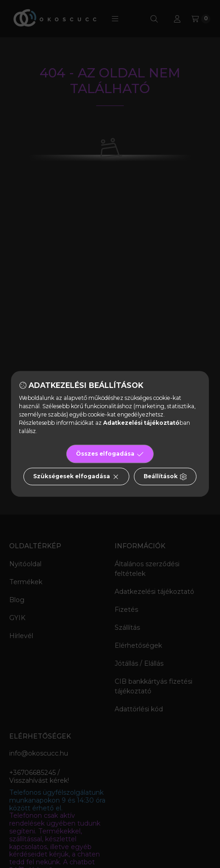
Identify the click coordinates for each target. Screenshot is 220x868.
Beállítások (165, 477)
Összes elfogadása (110, 454)
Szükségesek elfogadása (76, 477)
